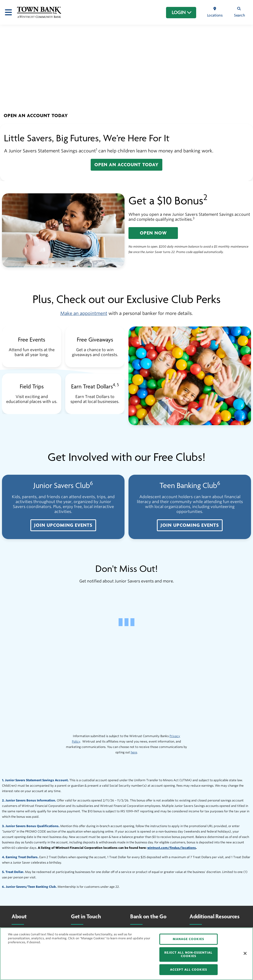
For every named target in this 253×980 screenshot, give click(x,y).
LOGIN (182, 13)
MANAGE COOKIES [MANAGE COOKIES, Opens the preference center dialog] (188, 939)
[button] (36, 116)
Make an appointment (84, 313)
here (134, 752)
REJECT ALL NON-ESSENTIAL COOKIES (188, 954)
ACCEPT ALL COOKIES (189, 970)
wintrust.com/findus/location (171, 848)
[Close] (245, 953)
